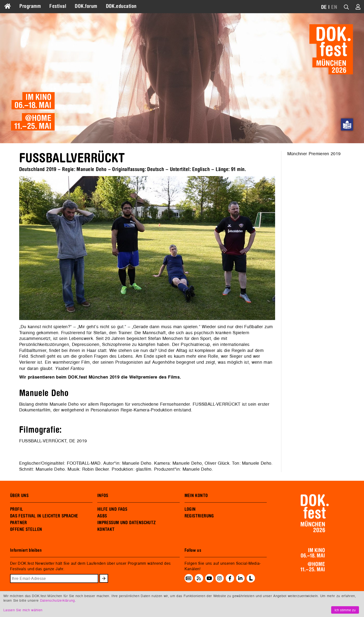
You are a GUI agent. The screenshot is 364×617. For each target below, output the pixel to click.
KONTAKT (106, 529)
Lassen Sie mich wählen (23, 610)
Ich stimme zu (345, 610)
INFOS (103, 496)
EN (334, 7)
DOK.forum (86, 6)
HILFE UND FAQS (112, 509)
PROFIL (17, 509)
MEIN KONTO (196, 496)
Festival (58, 6)
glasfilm (144, 469)
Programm (30, 6)
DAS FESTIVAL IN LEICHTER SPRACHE (44, 516)
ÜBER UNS (19, 496)
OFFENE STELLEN (26, 529)
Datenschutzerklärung (58, 600)
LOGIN (190, 509)
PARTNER (19, 523)
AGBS (102, 516)
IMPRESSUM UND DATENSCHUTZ (127, 523)
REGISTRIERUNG (199, 516)
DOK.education (121, 6)
